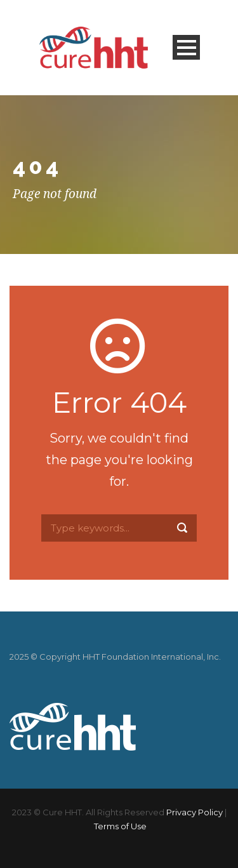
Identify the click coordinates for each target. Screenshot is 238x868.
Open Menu (186, 47)
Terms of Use (120, 826)
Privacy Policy (195, 812)
